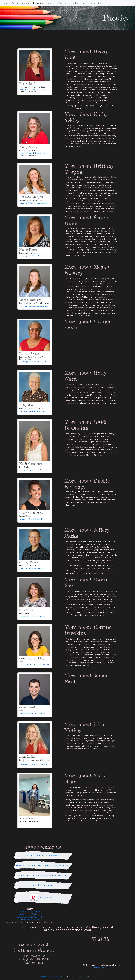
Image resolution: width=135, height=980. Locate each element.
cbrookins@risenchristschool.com (35, 665)
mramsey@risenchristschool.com (34, 306)
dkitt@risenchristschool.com (32, 616)
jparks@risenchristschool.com (33, 568)
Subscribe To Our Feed (29, 917)
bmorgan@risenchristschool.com (34, 203)
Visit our (29, 919)
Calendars (74, 3)
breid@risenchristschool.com (33, 90)
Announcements (20, 3)
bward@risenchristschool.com (33, 411)
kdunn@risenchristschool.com (33, 256)
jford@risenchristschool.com (32, 713)
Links (83, 3)
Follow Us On (29, 914)
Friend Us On (29, 912)
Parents (62, 3)
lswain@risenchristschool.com (33, 362)
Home (6, 3)
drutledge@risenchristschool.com (35, 519)
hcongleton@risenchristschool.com (35, 470)
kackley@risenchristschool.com (34, 153)
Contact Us (95, 3)
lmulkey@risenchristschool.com (34, 765)
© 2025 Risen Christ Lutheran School (53, 977)
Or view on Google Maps (102, 968)
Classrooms (38, 3)
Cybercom (93, 977)
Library (51, 3)
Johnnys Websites (81, 977)
